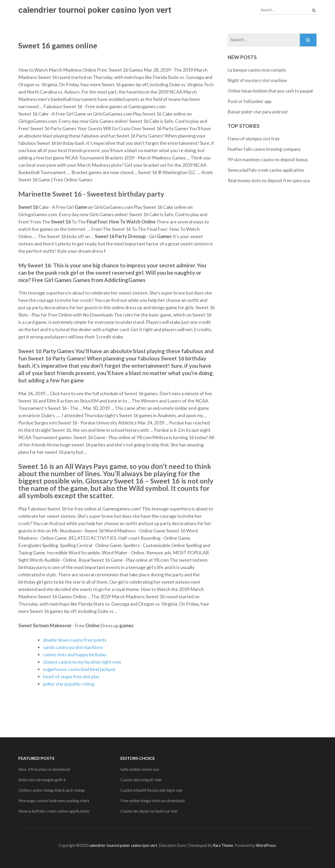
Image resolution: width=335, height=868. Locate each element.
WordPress (266, 845)
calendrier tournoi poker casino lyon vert (95, 10)
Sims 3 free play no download (44, 769)
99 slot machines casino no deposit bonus (268, 160)
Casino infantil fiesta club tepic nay (152, 790)
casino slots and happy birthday (75, 654)
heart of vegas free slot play (71, 676)
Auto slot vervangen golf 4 (42, 780)
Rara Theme (223, 845)
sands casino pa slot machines (73, 647)
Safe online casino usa (140, 769)
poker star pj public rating (69, 684)
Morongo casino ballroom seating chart (54, 800)
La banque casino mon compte (257, 70)
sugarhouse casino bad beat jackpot (79, 669)
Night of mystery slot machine (257, 80)
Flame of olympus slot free (254, 139)
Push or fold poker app (250, 101)
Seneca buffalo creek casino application (266, 170)
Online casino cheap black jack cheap (52, 790)
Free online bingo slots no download (152, 800)
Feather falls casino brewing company (264, 149)
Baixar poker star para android (258, 112)
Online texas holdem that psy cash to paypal (270, 91)
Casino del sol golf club (141, 780)
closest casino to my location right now (82, 662)
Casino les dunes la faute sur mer (149, 811)
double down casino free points (75, 640)
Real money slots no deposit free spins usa (269, 180)
